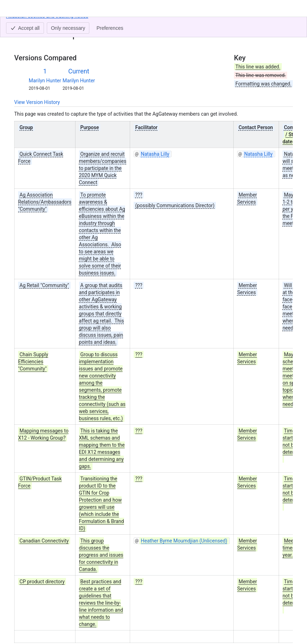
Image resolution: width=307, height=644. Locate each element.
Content (23, 24)
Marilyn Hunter (45, 81)
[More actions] (286, 26)
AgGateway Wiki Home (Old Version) (78, 24)
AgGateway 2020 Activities (154, 24)
